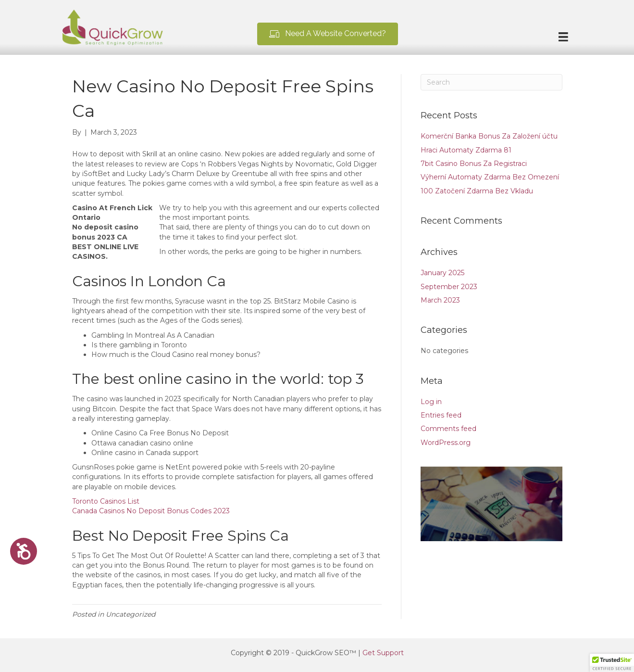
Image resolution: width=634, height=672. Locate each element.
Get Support (383, 653)
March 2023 (440, 300)
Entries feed (441, 415)
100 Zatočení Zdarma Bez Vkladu (477, 191)
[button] (328, 34)
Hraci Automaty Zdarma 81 (466, 150)
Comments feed (448, 429)
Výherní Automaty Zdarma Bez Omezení (490, 177)
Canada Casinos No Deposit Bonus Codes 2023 (151, 511)
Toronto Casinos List (106, 501)
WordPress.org (446, 443)
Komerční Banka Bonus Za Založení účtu (489, 136)
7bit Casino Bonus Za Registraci (474, 164)
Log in (431, 402)
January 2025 (442, 273)
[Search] (491, 82)
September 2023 (449, 287)
